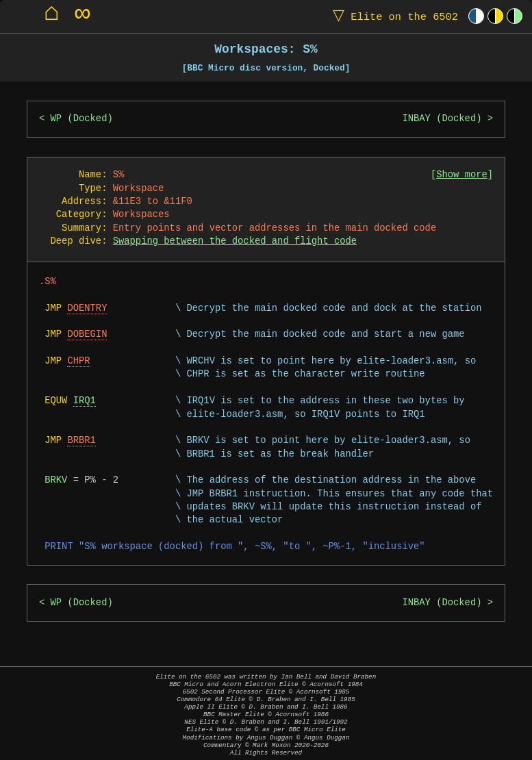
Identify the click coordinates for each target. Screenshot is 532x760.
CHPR (78, 361)
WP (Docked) (82, 119)
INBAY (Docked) (442, 119)
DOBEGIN (87, 334)
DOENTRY (87, 308)
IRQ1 (85, 401)
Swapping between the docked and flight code (235, 241)
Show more (462, 175)
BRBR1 (81, 441)
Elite (392, 16)
